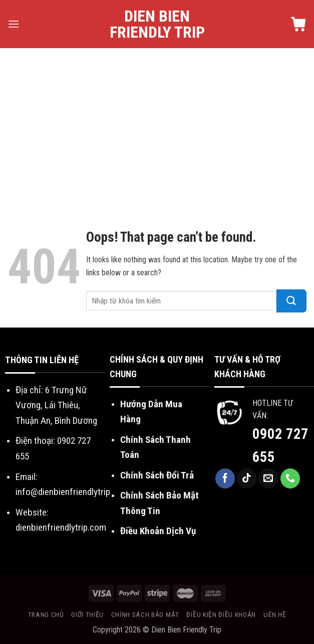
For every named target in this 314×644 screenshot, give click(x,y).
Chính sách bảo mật (145, 614)
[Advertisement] (157, 123)
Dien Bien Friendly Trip (157, 24)
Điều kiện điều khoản (221, 614)
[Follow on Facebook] (225, 478)
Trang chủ (46, 614)
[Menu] (14, 24)
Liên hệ (275, 614)
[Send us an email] (268, 478)
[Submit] (291, 301)
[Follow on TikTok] (247, 478)
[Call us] (290, 478)
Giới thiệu (87, 614)
